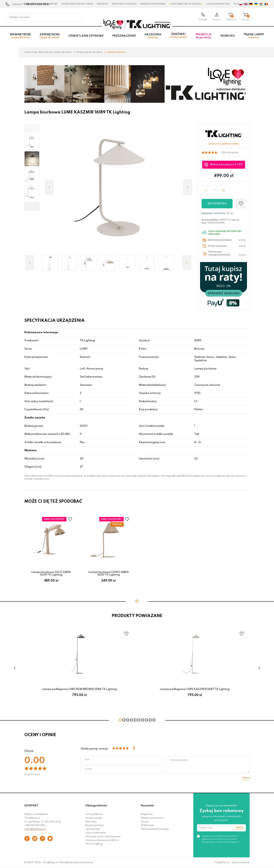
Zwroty (145, 822)
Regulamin (147, 814)
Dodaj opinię (231, 153)
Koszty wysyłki (94, 818)
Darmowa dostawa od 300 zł (102, 840)
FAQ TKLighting (94, 844)
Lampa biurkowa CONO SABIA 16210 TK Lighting (108, 573)
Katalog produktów (218, 4)
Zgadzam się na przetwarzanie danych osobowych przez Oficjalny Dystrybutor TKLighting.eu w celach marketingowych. (221, 839)
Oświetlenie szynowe (86, 36)
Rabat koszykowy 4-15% (227, 165)
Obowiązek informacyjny (155, 829)
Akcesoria (153, 36)
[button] (32, 128)
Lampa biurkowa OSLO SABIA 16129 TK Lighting (51, 573)
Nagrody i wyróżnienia (153, 4)
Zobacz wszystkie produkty (224, 144)
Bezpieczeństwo (95, 825)
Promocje (203, 36)
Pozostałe (147, 806)
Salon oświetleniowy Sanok (77, 4)
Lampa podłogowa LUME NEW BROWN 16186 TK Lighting (79, 689)
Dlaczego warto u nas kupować (103, 837)
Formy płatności (94, 814)
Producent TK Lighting (124, 4)
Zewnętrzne (50, 36)
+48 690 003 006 (35, 825)
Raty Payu (91, 822)
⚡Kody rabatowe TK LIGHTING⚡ (186, 4)
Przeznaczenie (124, 36)
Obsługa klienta (96, 806)
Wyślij (246, 778)
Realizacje (102, 4)
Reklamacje (147, 825)
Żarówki (178, 36)
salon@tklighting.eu (35, 829)
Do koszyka (217, 204)
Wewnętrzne (20, 36)
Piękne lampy (254, 36)
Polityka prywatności (152, 818)
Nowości (228, 36)
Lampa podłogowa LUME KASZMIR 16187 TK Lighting (195, 689)
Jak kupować (93, 829)
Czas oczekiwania (96, 833)
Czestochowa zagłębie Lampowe (40, 4)
